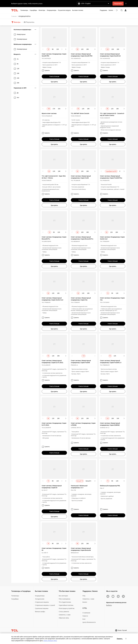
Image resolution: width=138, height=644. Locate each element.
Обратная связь (64, 618)
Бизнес (85, 602)
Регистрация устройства (67, 608)
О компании (86, 613)
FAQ (84, 596)
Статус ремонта (64, 612)
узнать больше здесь (50, 641)
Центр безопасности (89, 622)
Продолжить (118, 4)
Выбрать (109, 605)
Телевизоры (15, 596)
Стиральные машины (42, 602)
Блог (84, 619)
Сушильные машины (42, 608)
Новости (85, 616)
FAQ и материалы (64, 599)
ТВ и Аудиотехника (65, 602)
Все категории (63, 596)
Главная (14, 16)
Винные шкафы (40, 612)
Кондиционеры (40, 596)
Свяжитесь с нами (65, 615)
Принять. (120, 639)
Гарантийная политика (66, 605)
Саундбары (15, 599)
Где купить (54, 82)
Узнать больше (54, 76)
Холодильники (40, 599)
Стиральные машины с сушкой (45, 605)
